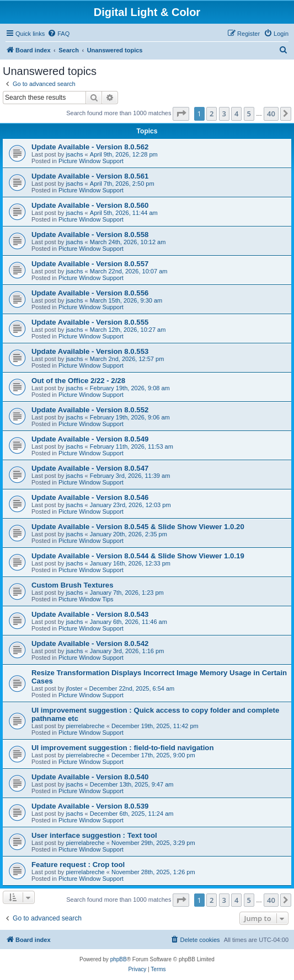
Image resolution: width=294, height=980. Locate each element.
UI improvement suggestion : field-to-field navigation (122, 748)
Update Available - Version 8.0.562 (90, 147)
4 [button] (236, 114)
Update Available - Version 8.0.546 (90, 497)
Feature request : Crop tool (78, 865)
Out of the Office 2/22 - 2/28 (78, 381)
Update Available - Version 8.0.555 (90, 322)
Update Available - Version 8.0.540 (90, 777)
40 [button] (271, 114)
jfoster (74, 688)
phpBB (119, 959)
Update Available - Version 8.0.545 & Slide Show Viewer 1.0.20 (138, 527)
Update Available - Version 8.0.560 (90, 205)
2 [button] (212, 114)
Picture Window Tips (86, 599)
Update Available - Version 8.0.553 (90, 351)
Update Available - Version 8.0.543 (90, 614)
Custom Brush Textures (73, 585)
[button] (181, 114)
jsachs (74, 154)
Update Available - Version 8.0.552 (90, 410)
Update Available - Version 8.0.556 (90, 293)
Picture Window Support (91, 161)
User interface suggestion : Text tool (94, 835)
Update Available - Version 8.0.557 (90, 264)
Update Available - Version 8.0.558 (90, 235)
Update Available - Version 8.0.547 (90, 468)
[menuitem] (58, 34)
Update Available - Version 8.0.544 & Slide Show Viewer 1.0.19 (138, 556)
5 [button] (249, 114)
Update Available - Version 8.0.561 (90, 176)
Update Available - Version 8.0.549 (90, 439)
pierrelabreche (85, 726)
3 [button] (224, 114)
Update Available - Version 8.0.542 (90, 644)
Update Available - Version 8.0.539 (90, 806)
